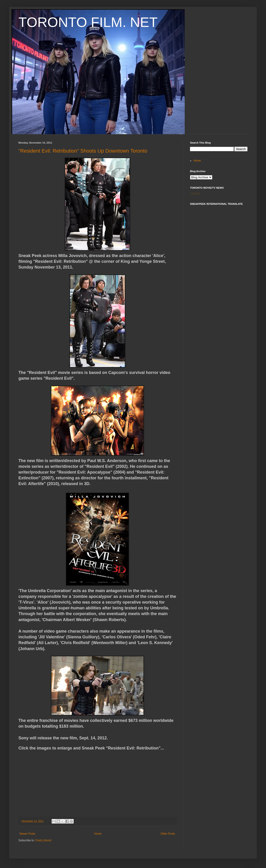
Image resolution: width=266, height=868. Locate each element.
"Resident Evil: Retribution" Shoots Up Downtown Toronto (83, 151)
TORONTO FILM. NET (88, 22)
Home (98, 834)
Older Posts (168, 834)
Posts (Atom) (43, 840)
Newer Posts (27, 834)
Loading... (196, 194)
